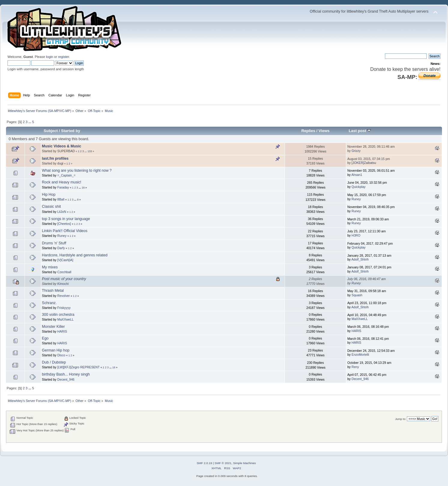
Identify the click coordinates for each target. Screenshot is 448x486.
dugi (60, 163)
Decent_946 (66, 379)
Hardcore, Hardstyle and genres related (75, 255)
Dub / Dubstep (54, 362)
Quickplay (359, 187)
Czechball (64, 272)
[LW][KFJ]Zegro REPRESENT (79, 367)
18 (83, 188)
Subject (51, 131)
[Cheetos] (64, 224)
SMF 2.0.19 (204, 463)
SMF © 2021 (223, 463)
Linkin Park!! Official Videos (65, 231)
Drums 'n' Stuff (54, 243)
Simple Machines (244, 463)
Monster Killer (53, 327)
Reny (355, 367)
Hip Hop (49, 195)
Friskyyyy (64, 308)
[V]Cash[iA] (65, 260)
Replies (308, 131)
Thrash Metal (53, 291)
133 (90, 151)
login (50, 57)
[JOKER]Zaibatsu (364, 163)
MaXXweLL (65, 319)
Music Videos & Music (62, 146)
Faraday (63, 187)
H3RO (356, 235)
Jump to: (401, 419)
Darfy (61, 248)
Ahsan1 (357, 175)
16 (114, 367)
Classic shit (51, 207)
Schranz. (49, 303)
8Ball (61, 199)
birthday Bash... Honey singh (66, 374)
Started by (71, 131)
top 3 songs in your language (66, 219)
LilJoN (62, 212)
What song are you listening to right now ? (77, 171)
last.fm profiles (55, 158)
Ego (45, 338)
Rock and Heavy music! (62, 182)
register (64, 57)
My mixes (50, 267)
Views (324, 131)
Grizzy (356, 151)
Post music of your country (64, 279)
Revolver (64, 296)
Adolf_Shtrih (360, 259)
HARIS (62, 331)
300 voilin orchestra (58, 315)
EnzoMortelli (360, 355)
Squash (357, 295)
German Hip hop (56, 350)
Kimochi (63, 284)
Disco (61, 355)
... (30, 122)
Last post (360, 131)
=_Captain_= (67, 175)
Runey (356, 199)
